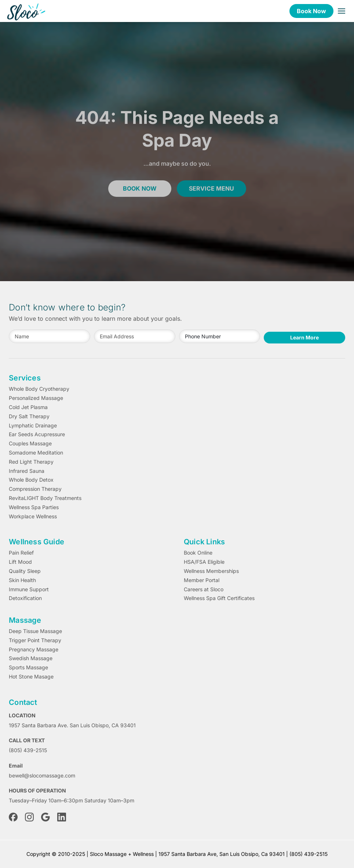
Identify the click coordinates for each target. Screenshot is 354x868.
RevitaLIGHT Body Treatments (45, 498)
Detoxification (25, 598)
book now (140, 188)
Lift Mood (20, 562)
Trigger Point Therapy (35, 640)
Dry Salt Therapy (29, 416)
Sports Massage (28, 667)
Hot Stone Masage (31, 677)
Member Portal (202, 580)
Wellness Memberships (211, 571)
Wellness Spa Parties (34, 507)
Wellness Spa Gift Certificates (219, 598)
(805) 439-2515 (28, 750)
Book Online (198, 553)
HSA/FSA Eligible (204, 562)
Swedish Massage (31, 658)
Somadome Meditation (36, 453)
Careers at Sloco (204, 589)
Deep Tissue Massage (35, 631)
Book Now (311, 11)
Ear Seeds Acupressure (37, 434)
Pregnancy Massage (34, 650)
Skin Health (22, 580)
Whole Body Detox (31, 480)
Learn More (304, 337)
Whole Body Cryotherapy (39, 389)
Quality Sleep (25, 571)
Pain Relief (21, 553)
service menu (211, 188)
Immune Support (29, 589)
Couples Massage (30, 444)
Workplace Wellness (33, 516)
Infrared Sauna (27, 471)
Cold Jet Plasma (28, 407)
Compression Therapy (35, 489)
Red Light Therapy (31, 462)
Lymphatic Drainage (33, 426)
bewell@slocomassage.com (42, 775)
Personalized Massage (36, 398)
